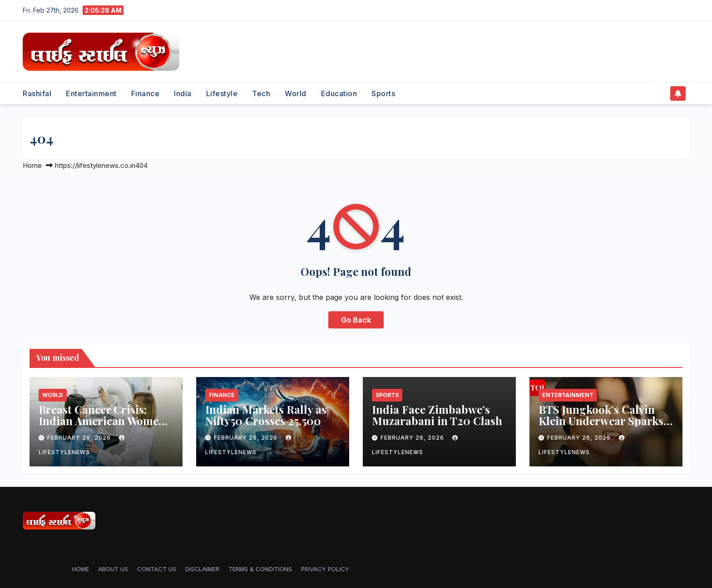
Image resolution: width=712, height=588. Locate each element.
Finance (146, 93)
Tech (261, 93)
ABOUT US (113, 569)
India (183, 93)
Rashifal (37, 93)
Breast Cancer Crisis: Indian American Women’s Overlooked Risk (106, 421)
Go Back (356, 320)
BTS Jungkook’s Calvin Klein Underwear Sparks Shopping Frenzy (601, 421)
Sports (383, 93)
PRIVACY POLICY (325, 569)
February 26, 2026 (80, 438)
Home (32, 165)
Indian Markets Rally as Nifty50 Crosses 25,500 (266, 415)
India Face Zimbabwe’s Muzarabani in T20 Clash (437, 415)
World (296, 93)
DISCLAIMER (202, 569)
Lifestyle (222, 93)
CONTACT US (157, 569)
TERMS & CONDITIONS (260, 569)
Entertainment (91, 93)
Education (339, 93)
